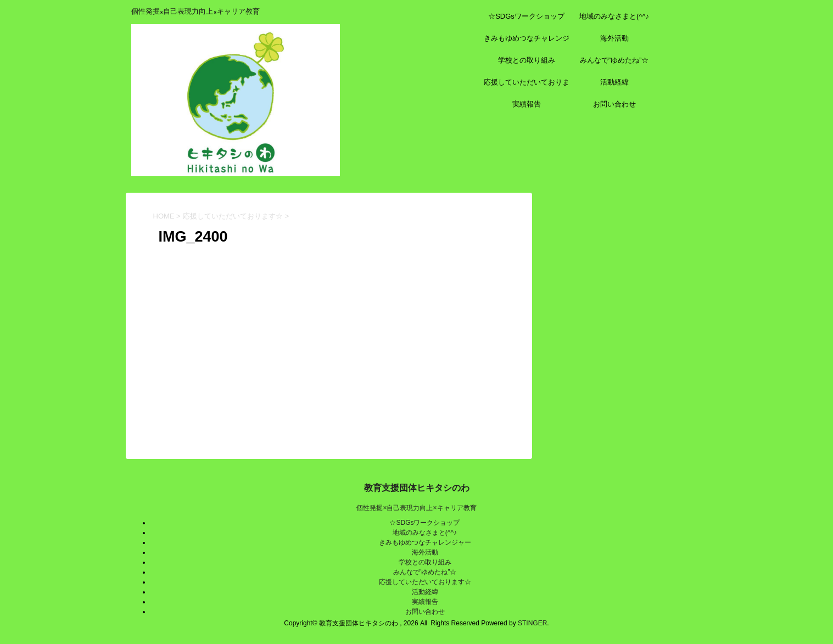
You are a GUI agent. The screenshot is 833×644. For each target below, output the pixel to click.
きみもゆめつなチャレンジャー (527, 42)
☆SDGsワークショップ (526, 16)
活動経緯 (614, 82)
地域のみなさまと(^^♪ (614, 16)
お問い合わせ (614, 104)
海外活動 (614, 38)
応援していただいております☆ (527, 86)
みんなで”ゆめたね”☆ (614, 60)
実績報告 (527, 104)
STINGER (532, 623)
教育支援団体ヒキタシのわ (417, 488)
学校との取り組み (527, 60)
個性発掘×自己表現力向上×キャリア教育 (416, 508)
